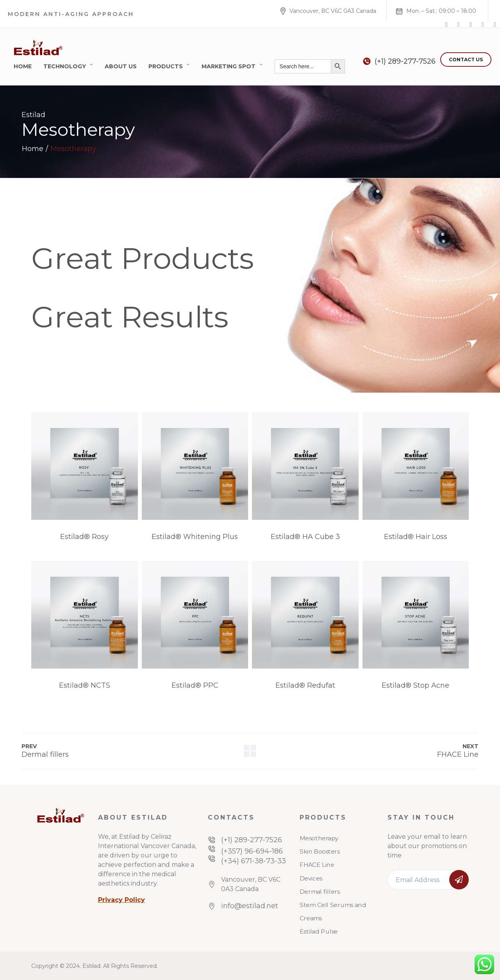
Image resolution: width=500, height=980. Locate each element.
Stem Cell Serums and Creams (333, 912)
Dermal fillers (320, 892)
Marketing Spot (229, 66)
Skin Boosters (320, 852)
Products (166, 66)
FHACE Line (317, 865)
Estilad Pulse (319, 932)
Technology (65, 66)
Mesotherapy (319, 838)
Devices (311, 878)
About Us (121, 66)
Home (23, 66)
